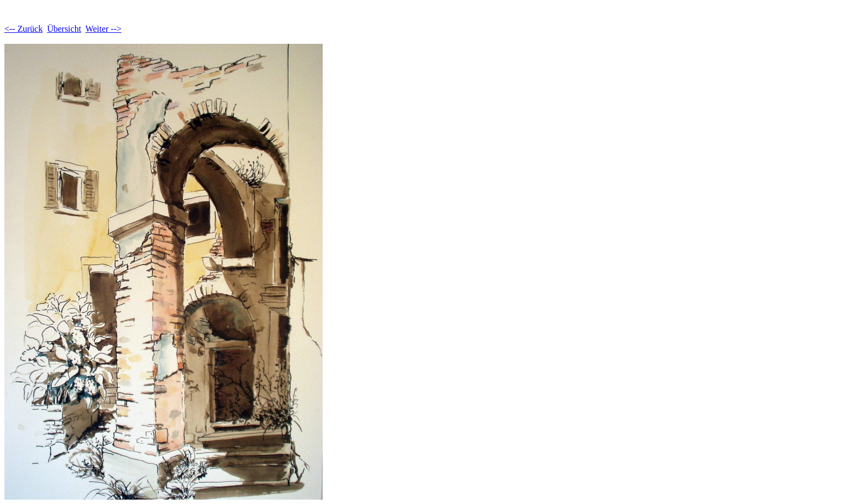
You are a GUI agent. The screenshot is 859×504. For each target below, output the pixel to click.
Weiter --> (104, 29)
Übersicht (64, 29)
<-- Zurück (24, 29)
